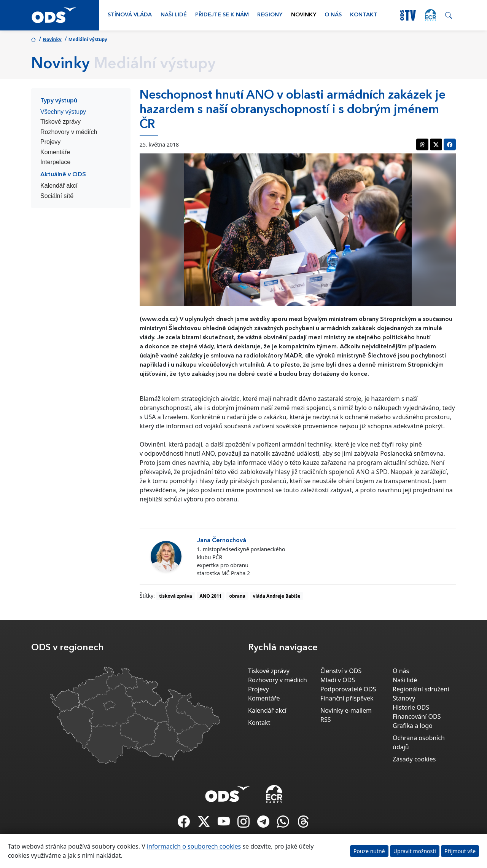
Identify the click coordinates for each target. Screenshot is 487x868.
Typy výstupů (59, 101)
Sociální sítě (57, 196)
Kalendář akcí (59, 186)
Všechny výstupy (63, 112)
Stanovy (404, 698)
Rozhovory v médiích (69, 132)
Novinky (304, 15)
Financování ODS (417, 716)
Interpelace (55, 162)
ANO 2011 (211, 596)
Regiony (270, 15)
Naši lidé (174, 15)
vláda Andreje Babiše (277, 596)
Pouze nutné (369, 851)
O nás (333, 15)
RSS (326, 720)
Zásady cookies (414, 759)
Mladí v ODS (338, 680)
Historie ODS (411, 707)
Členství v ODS (341, 671)
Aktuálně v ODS (63, 175)
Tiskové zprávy (60, 122)
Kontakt (364, 15)
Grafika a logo (413, 726)
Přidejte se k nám (222, 15)
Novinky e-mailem (346, 710)
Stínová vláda (130, 15)
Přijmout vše (460, 851)
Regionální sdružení (421, 689)
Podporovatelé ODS (348, 689)
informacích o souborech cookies (194, 846)
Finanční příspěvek (347, 698)
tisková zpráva (176, 596)
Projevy (50, 142)
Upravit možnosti (415, 851)
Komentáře (55, 152)
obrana (237, 596)
